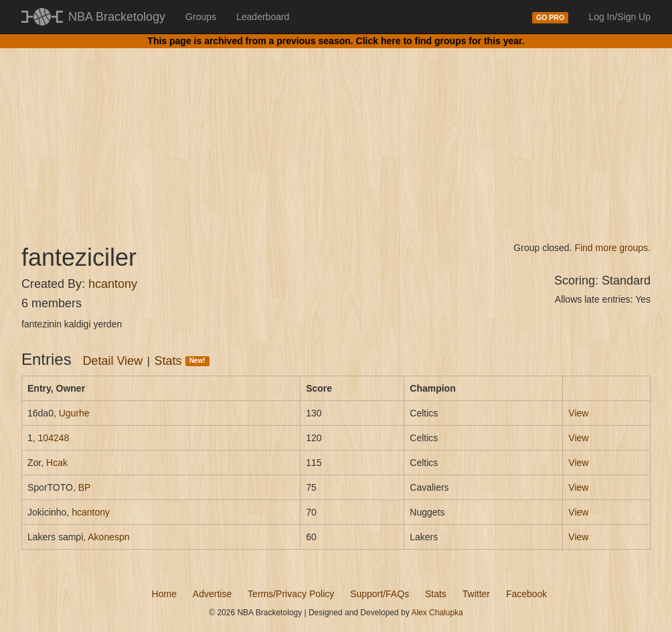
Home (164, 594)
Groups (201, 17)
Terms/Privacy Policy (291, 594)
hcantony (113, 284)
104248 (54, 438)
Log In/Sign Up (619, 17)
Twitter (476, 594)
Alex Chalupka (437, 613)
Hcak (57, 463)
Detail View (112, 361)
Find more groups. (612, 248)
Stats (182, 361)
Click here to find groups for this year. (440, 41)
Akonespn (108, 537)
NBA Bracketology (117, 17)
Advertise (212, 594)
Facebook (526, 594)
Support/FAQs (380, 594)
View (578, 413)
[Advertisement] (336, 134)
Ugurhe (74, 413)
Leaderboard (263, 17)
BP (85, 487)
